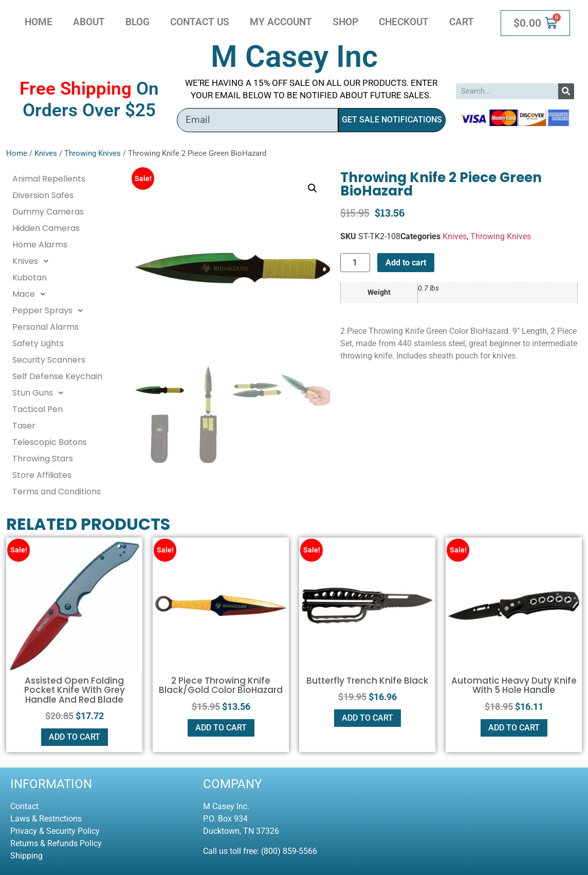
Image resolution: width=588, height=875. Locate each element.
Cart (462, 22)
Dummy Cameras (48, 212)
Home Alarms (40, 245)
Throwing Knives (93, 153)
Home (39, 22)
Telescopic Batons (50, 442)
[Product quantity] (355, 263)
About (89, 22)
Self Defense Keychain (57, 376)
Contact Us (200, 22)
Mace (32, 294)
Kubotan (30, 278)
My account (281, 22)
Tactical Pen (38, 409)
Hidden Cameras (46, 228)
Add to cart (406, 263)
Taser (24, 426)
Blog (137, 22)
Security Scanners (49, 360)
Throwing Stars (43, 459)
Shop (345, 22)
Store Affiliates (42, 475)
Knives (46, 153)
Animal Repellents (49, 179)
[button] (313, 188)
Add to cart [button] (75, 737)
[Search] (566, 91)
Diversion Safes (43, 195)
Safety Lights (38, 343)
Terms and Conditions (57, 492)
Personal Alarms (45, 327)
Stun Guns (41, 393)
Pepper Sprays (50, 311)
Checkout (404, 22)
